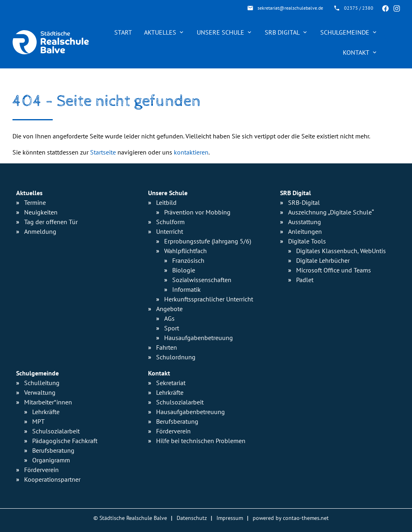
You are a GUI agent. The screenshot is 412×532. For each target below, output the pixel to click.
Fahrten (167, 347)
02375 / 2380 (359, 8)
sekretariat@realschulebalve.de (290, 8)
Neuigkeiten (41, 212)
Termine (35, 202)
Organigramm (51, 460)
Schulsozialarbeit (56, 431)
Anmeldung (40, 231)
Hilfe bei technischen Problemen (201, 441)
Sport (172, 328)
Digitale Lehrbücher (323, 260)
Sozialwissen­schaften (202, 280)
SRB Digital (282, 32)
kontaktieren (191, 152)
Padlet (305, 280)
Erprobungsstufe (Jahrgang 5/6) (208, 241)
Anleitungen (305, 231)
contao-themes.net (306, 518)
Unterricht (170, 231)
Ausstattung (305, 222)
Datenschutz (192, 518)
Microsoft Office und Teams (334, 270)
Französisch (188, 260)
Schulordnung (176, 357)
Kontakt (356, 52)
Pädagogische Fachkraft (65, 441)
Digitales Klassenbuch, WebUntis (341, 251)
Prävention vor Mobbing (197, 212)
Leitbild (166, 202)
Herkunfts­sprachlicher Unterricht (209, 299)
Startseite (103, 152)
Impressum (230, 518)
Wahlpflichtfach (185, 251)
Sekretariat (171, 383)
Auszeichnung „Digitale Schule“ (331, 212)
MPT (38, 421)
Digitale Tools (307, 241)
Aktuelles (160, 32)
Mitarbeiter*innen (48, 402)
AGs (169, 318)
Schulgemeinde (345, 32)
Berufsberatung (53, 450)
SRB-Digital (304, 202)
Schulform (170, 222)
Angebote (169, 309)
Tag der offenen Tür (51, 222)
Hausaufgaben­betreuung (199, 338)
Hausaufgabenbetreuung (191, 412)
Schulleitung (42, 383)
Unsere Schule (220, 32)
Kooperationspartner (52, 479)
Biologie (184, 270)
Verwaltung (40, 392)
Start (123, 32)
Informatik (186, 289)
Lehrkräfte (46, 412)
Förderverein (41, 470)
